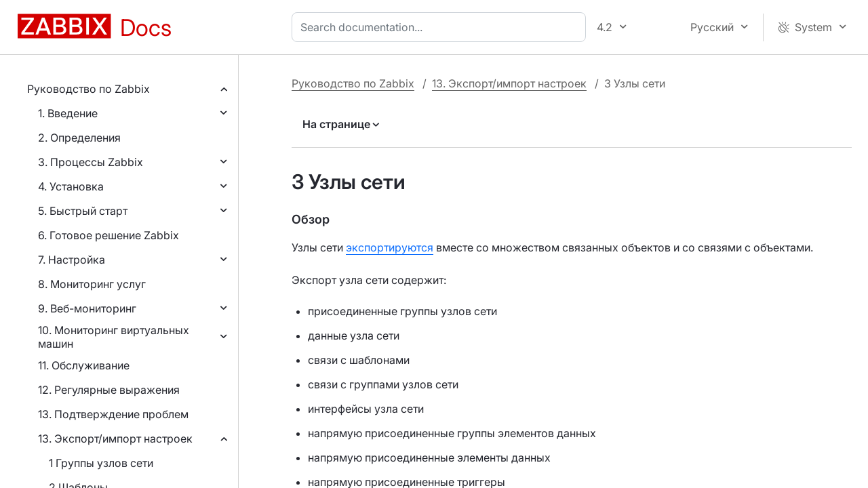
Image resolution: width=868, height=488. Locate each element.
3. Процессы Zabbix (91, 162)
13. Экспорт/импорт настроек (115, 439)
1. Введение (68, 113)
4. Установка (71, 186)
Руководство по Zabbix (88, 89)
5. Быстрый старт (83, 211)
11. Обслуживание (84, 365)
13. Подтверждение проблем (113, 414)
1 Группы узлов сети (101, 463)
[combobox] (441, 27)
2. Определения (79, 138)
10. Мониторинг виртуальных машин (114, 337)
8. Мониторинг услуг (92, 284)
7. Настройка (72, 260)
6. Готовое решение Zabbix (108, 235)
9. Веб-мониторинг (87, 308)
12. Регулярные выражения (109, 390)
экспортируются (390, 247)
